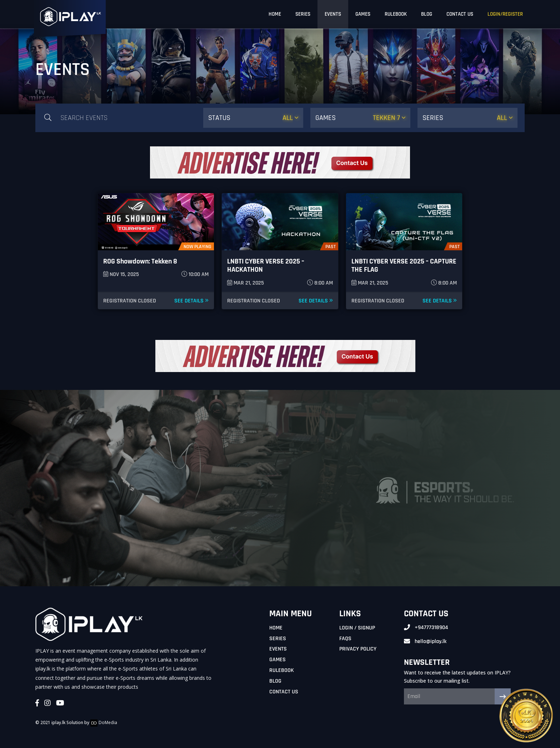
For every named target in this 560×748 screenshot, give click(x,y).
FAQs (345, 639)
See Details (191, 301)
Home (276, 628)
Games (277, 660)
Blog (275, 681)
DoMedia (104, 722)
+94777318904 (431, 627)
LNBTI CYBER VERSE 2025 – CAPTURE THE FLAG (404, 265)
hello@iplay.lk (431, 641)
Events (278, 649)
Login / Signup (357, 628)
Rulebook (282, 670)
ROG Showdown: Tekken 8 (140, 261)
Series (278, 639)
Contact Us (284, 692)
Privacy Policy (358, 649)
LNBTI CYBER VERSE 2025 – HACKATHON (266, 265)
